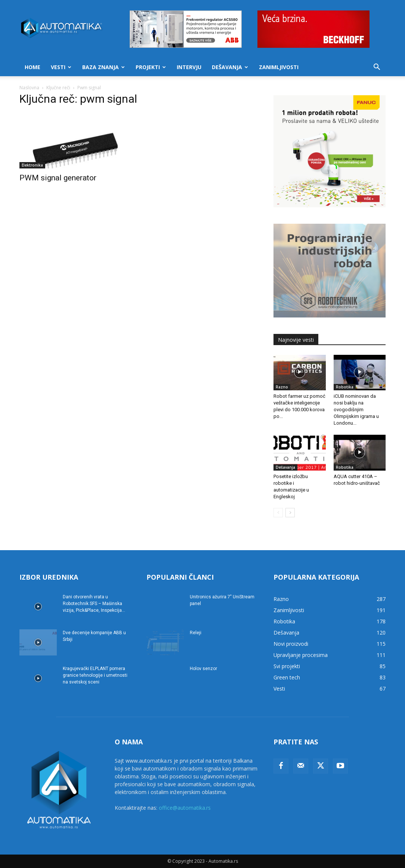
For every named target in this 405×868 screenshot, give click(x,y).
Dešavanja (230, 67)
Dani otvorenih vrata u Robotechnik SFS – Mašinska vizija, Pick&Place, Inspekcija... (94, 604)
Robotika (345, 387)
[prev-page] (278, 513)
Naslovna (29, 88)
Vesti (61, 67)
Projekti (151, 67)
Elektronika (32, 165)
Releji (196, 633)
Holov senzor (203, 669)
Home (33, 67)
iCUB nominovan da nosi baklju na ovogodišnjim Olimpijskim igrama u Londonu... (356, 410)
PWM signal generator (58, 178)
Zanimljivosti (279, 67)
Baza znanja (103, 67)
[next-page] (290, 513)
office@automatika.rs (185, 808)
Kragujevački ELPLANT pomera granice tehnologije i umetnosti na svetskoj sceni (95, 675)
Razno (282, 387)
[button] (377, 68)
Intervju (189, 67)
